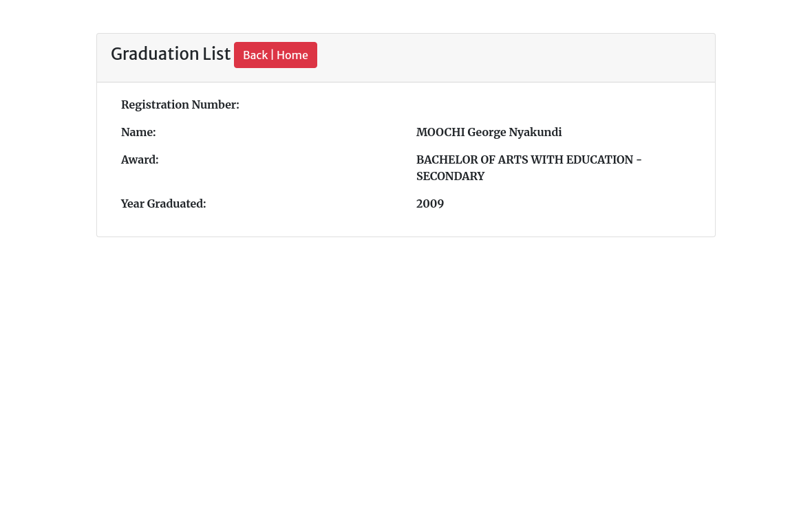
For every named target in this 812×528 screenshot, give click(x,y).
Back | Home (276, 55)
